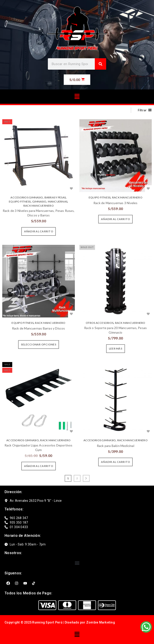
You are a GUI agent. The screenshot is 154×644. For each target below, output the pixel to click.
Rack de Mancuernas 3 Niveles (116, 203)
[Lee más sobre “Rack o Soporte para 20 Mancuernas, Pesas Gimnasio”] (116, 349)
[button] (77, 97)
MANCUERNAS (58, 202)
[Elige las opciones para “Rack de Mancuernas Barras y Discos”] (39, 345)
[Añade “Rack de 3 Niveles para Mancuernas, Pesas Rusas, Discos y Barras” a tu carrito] (39, 231)
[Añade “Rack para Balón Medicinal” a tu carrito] (115, 462)
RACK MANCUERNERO (39, 206)
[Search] (100, 64)
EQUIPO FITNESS (20, 202)
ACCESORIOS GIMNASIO (27, 197)
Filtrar (142, 110)
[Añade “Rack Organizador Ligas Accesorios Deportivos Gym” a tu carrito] (39, 466)
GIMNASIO (39, 202)
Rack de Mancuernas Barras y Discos (39, 328)
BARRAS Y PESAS (55, 197)
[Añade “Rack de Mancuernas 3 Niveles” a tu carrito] (115, 219)
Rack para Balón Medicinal (116, 446)
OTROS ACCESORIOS (100, 323)
